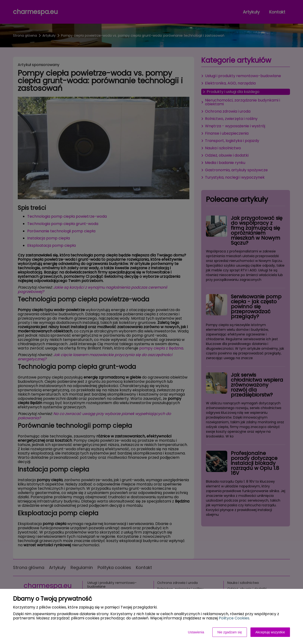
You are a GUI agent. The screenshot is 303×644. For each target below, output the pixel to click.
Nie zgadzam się (230, 632)
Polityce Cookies (234, 618)
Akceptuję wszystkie (270, 632)
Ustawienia (196, 632)
